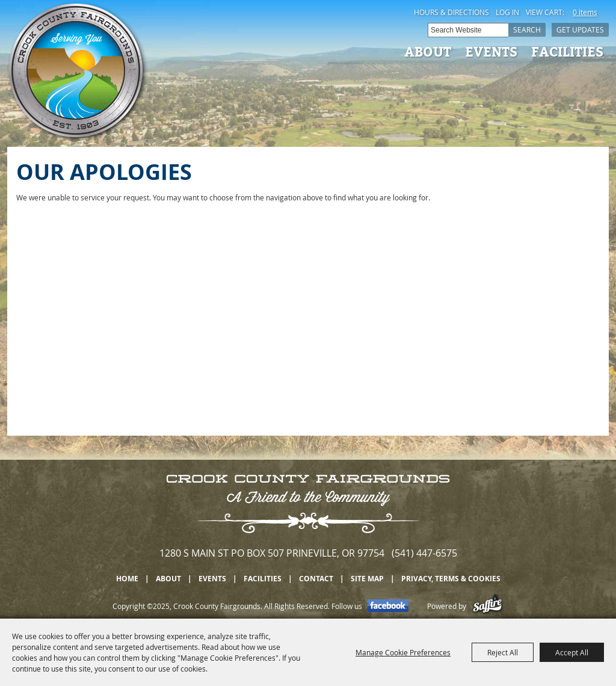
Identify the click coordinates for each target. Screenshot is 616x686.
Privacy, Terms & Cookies (451, 579)
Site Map (367, 579)
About (428, 51)
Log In (507, 12)
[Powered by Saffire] (488, 606)
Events (491, 51)
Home (127, 579)
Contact (316, 579)
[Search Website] (468, 30)
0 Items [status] (585, 12)
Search (527, 29)
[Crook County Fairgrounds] (78, 72)
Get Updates (580, 29)
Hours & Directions (451, 12)
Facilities (567, 51)
